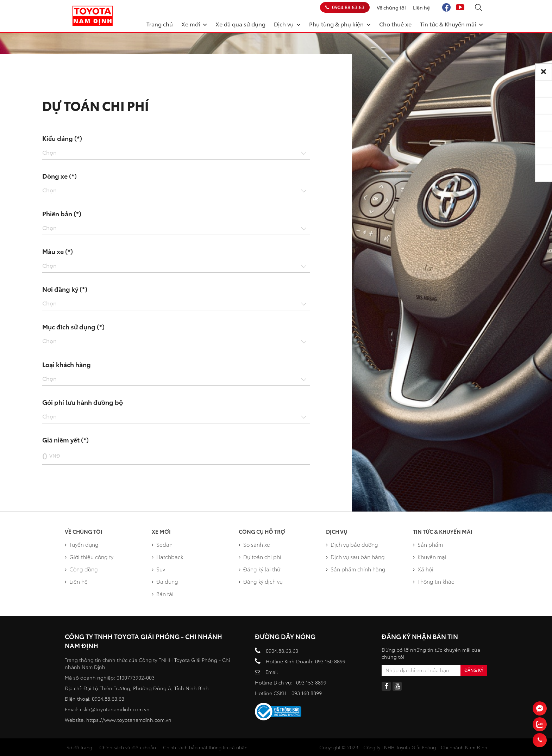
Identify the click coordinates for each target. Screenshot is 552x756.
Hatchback (167, 557)
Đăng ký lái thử (259, 569)
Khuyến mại (430, 557)
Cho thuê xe (395, 24)
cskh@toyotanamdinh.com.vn (115, 709)
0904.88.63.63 (345, 7)
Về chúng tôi (391, 7)
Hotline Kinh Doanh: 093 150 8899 (306, 661)
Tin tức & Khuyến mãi (451, 24)
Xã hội (423, 569)
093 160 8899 (307, 693)
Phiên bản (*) (62, 213)
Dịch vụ (287, 24)
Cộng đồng (81, 569)
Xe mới (194, 24)
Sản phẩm (428, 544)
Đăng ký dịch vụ (261, 581)
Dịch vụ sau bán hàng (355, 557)
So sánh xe (254, 544)
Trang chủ (160, 24)
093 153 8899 (311, 682)
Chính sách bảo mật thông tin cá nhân (205, 747)
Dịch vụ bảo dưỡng (352, 544)
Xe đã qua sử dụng (240, 24)
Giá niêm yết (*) (65, 440)
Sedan (162, 544)
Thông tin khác (434, 581)
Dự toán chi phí (260, 557)
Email (272, 672)
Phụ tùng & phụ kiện (340, 24)
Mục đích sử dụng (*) (73, 327)
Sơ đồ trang (79, 747)
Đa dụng (165, 581)
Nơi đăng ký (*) (65, 289)
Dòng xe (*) (59, 176)
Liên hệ (421, 7)
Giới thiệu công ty (89, 557)
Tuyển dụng (82, 544)
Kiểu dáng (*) (62, 138)
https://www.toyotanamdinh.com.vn (129, 720)
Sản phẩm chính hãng (356, 569)
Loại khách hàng (67, 364)
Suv (158, 569)
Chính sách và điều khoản (128, 747)
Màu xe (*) (58, 251)
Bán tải (163, 594)
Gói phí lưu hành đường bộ (83, 402)
